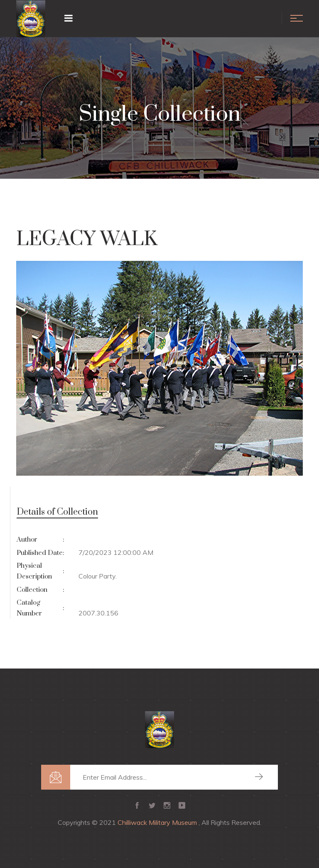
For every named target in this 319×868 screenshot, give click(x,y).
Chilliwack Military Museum (158, 822)
